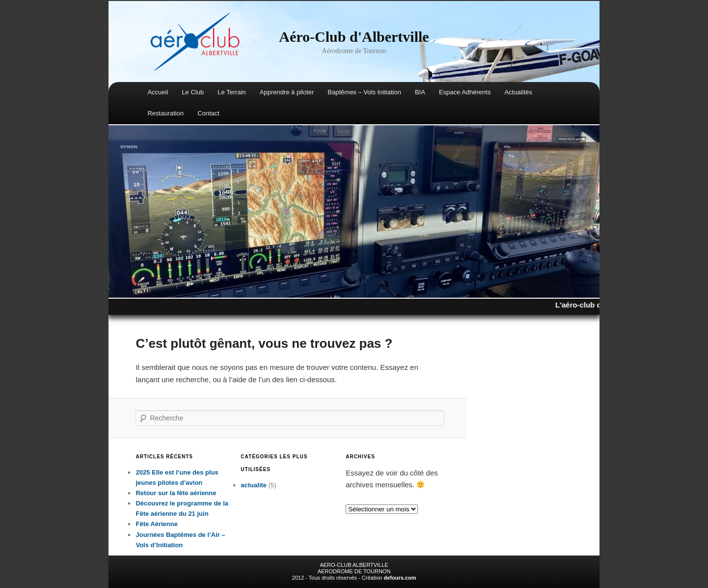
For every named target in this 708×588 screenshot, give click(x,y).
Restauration (165, 113)
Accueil (158, 92)
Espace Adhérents (465, 92)
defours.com (400, 578)
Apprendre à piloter (287, 92)
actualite (254, 485)
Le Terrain (232, 92)
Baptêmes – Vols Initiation (364, 92)
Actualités (518, 92)
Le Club (193, 92)
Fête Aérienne (157, 524)
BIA (420, 92)
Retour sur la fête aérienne (176, 493)
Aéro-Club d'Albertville (354, 37)
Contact (208, 113)
